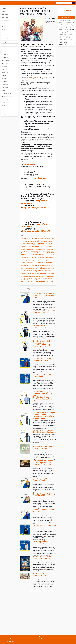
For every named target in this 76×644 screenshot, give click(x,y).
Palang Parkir (5, 45)
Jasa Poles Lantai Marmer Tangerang (66, 27)
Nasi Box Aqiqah (42, 178)
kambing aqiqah (35, 77)
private (4, 48)
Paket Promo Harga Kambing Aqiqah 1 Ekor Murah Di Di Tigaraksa (39, 283)
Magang (4, 42)
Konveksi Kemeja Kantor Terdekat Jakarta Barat (42, 360)
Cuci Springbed (6, 85)
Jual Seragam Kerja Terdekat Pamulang (44, 511)
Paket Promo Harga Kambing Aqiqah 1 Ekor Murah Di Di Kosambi (39, 254)
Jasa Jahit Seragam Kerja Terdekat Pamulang (42, 479)
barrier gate (5, 18)
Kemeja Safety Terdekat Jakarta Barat (42, 375)
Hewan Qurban (6, 100)
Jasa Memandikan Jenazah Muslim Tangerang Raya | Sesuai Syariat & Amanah (43, 463)
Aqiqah (4, 12)
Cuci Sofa (4, 109)
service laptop (5, 60)
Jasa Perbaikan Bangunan (8, 97)
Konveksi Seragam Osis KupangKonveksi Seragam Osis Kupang (44, 431)
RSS (62, 637)
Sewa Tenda (5, 72)
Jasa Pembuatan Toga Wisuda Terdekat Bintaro (44, 312)
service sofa (5, 63)
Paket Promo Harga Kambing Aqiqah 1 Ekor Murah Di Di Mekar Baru (37, 261)
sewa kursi (5, 81)
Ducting (4, 27)
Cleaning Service (6, 21)
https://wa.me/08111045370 (36, 208)
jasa (3, 36)
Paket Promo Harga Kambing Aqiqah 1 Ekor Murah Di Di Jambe (39, 248)
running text (5, 54)
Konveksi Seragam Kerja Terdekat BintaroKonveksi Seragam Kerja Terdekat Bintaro (42, 344)
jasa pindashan (6, 39)
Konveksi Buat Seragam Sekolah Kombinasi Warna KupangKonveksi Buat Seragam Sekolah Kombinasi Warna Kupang (42, 396)
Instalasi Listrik (6, 103)
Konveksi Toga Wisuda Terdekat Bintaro (41, 326)
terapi (4, 91)
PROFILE (11, 3)
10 (40, 591)
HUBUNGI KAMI (26, 3)
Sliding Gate (5, 66)
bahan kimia (5, 15)
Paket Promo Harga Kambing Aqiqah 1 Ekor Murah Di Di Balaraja (34, 237)
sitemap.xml (66, 637)
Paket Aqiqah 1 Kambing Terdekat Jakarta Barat (42, 575)
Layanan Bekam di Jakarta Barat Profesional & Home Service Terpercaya (43, 447)
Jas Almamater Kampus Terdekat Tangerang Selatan (44, 542)
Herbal (4, 112)
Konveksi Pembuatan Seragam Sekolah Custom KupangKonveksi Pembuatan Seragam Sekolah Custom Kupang (44, 415)
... (36, 591)
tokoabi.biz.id (42, 638)
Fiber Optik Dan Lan (7, 94)
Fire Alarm (5, 30)
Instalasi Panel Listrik (7, 115)
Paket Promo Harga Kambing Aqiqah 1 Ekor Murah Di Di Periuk (36, 269)
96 (51, 591)
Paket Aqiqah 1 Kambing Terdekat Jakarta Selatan (42, 558)
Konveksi (4, 78)
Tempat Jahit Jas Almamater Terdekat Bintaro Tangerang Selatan (43, 295)
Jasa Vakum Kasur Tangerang (70, 45)
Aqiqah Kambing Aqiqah (29, 164)
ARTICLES (18, 3)
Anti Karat (5, 9)
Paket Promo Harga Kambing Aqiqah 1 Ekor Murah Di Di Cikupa (37, 242)
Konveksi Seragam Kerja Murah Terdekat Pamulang (44, 495)
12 (45, 591)
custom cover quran (7, 24)
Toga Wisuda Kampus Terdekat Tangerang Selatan (44, 526)
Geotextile (5, 69)
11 (43, 591)
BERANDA (4, 3)
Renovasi (4, 51)
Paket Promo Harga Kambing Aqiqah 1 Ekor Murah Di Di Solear (36, 277)
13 (47, 591)
